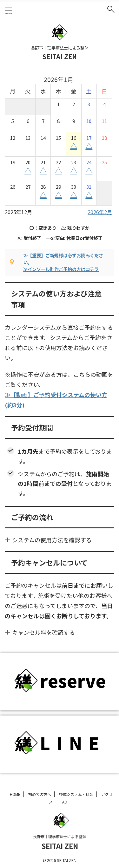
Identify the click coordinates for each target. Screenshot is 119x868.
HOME (15, 794)
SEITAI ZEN (60, 56)
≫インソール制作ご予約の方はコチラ (61, 269)
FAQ (64, 802)
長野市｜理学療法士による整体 (60, 836)
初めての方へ (40, 794)
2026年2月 (100, 212)
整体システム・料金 (76, 794)
